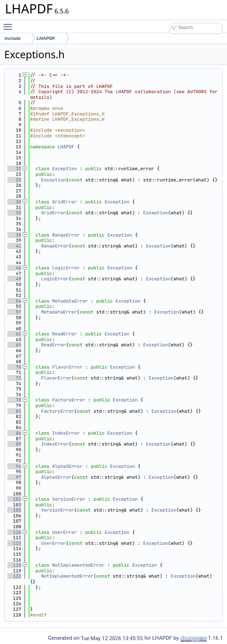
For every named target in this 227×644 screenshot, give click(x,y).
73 (14, 378)
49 (14, 279)
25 (14, 180)
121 (14, 576)
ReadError (64, 334)
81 (14, 411)
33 (14, 213)
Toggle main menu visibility (10, 24)
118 (14, 565)
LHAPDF (66, 147)
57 (14, 312)
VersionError (69, 499)
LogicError (66, 268)
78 (14, 400)
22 (14, 169)
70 (14, 367)
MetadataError (70, 301)
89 (14, 444)
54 (14, 301)
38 (14, 235)
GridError (64, 202)
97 (14, 477)
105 (14, 510)
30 (14, 202)
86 (14, 433)
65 (14, 345)
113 (14, 543)
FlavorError (67, 367)
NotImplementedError (78, 565)
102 (14, 499)
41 (14, 246)
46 (14, 268)
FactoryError (69, 400)
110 (14, 532)
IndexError (66, 433)
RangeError (66, 235)
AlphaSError (67, 466)
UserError (64, 532)
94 (14, 466)
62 (14, 334)
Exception (64, 169)
